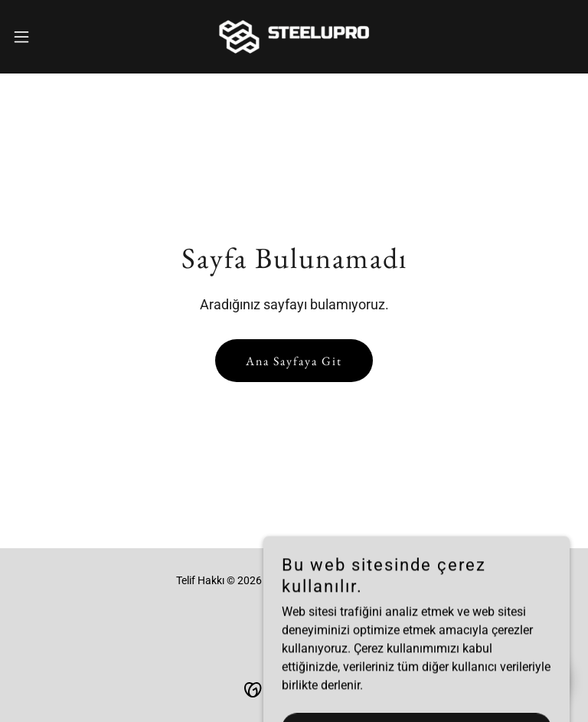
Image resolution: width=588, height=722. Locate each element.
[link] (294, 37)
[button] (49, 37)
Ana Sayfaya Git (294, 361)
